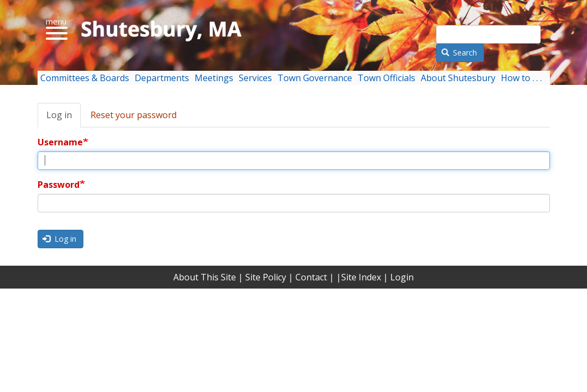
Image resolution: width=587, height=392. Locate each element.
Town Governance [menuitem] (315, 78)
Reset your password (134, 115)
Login (402, 277)
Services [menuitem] (255, 78)
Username (60, 142)
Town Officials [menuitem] (386, 78)
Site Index (361, 277)
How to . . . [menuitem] (521, 78)
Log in (59, 115)
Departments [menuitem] (162, 78)
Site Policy (266, 277)
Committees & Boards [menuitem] (85, 78)
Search (459, 53)
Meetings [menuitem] (214, 78)
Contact (311, 277)
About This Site (205, 277)
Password (59, 185)
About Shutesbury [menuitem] (458, 78)
